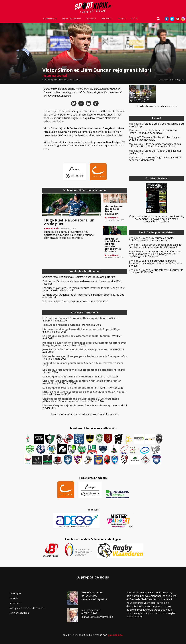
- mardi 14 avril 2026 (84, 344)
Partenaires (15, 603)
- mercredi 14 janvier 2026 (85, 407)
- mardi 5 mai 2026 (72, 325)
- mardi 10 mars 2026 (80, 377)
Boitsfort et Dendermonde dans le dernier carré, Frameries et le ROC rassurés (82, 282)
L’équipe (13, 598)
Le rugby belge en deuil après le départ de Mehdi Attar (155, 159)
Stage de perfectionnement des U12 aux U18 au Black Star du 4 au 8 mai (155, 145)
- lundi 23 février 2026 (82, 382)
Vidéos (134, 19)
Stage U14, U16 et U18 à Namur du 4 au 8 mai (155, 152)
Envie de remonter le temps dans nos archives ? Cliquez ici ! (85, 414)
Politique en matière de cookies (27, 608)
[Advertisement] (20, 131)
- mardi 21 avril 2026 (82, 337)
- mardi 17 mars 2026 (84, 371)
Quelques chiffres (19, 613)
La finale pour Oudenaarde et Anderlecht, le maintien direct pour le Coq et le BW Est (83, 296)
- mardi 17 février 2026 (83, 388)
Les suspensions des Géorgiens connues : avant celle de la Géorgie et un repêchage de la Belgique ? (84, 289)
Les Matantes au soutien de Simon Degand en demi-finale (153, 132)
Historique (15, 593)
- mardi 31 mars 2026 (85, 357)
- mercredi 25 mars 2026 (83, 364)
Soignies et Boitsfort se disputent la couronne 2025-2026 (75, 301)
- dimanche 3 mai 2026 (81, 330)
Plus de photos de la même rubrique (157, 106)
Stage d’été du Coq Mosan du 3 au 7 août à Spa (156, 125)
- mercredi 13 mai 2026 (81, 319)
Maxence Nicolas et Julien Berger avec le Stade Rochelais (154, 138)
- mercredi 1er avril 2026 (83, 351)
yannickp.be (115, 635)
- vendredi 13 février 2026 (84, 393)
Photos (122, 19)
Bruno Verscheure (72, 80)
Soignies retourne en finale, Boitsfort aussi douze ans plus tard (79, 277)
